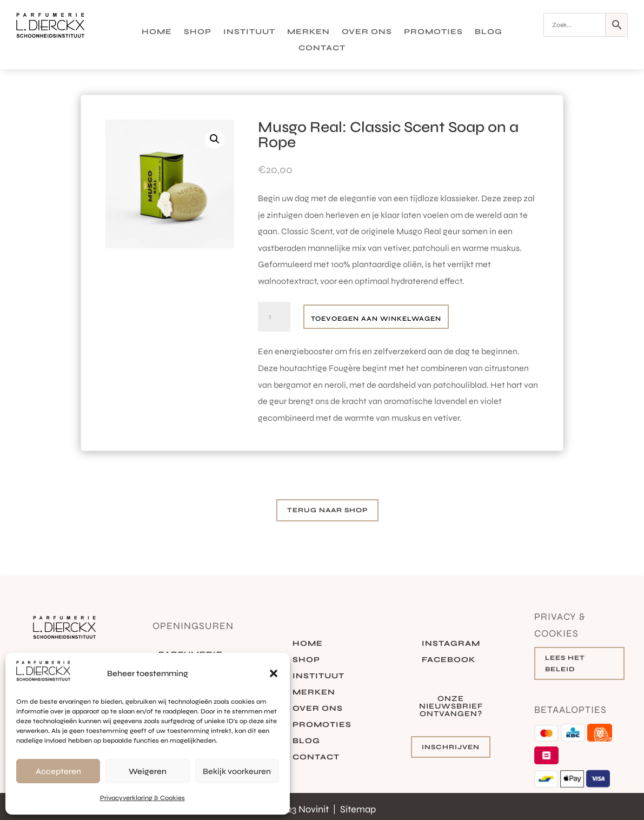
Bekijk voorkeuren (237, 771)
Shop (198, 32)
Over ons (367, 32)
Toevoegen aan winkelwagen (376, 319)
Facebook (449, 660)
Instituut (249, 32)
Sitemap (358, 809)
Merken (308, 32)
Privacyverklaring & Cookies (142, 798)
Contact (322, 48)
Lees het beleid (565, 663)
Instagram (451, 644)
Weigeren (148, 771)
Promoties (433, 32)
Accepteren (58, 771)
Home (157, 32)
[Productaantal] (274, 317)
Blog (489, 32)
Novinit (315, 809)
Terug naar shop (327, 510)
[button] (274, 673)
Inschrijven (451, 747)
